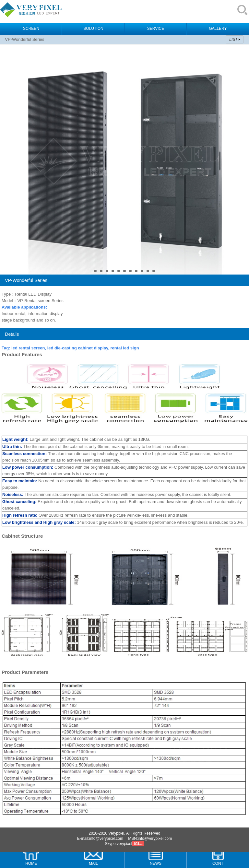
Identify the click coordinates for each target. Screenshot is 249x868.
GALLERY (218, 29)
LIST (233, 40)
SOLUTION (93, 29)
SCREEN (31, 29)
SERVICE (156, 29)
